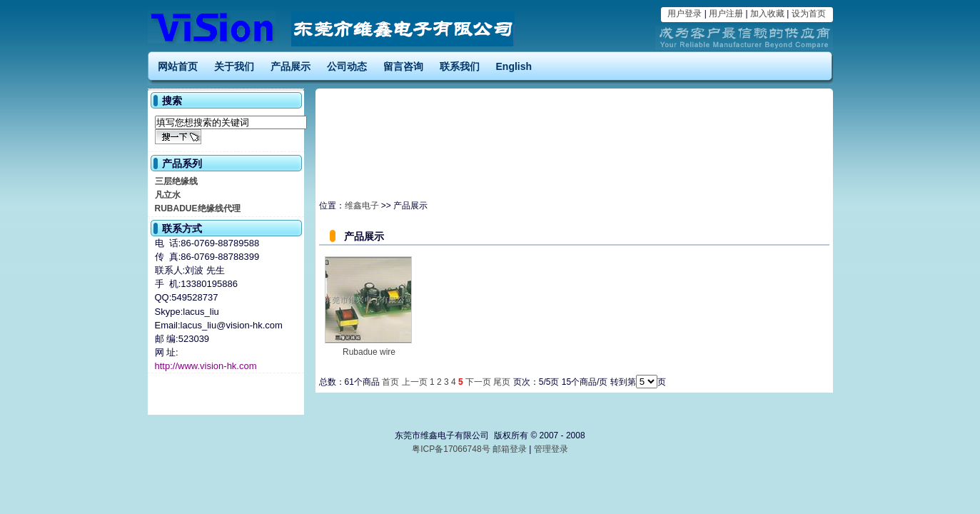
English (514, 66)
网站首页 (178, 66)
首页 (390, 382)
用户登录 (685, 14)
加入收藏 (767, 14)
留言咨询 (403, 66)
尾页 (502, 382)
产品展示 (291, 66)
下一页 (478, 382)
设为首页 (809, 14)
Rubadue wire (369, 352)
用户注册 (726, 14)
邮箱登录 (510, 449)
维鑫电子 (362, 206)
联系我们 (460, 66)
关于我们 (234, 66)
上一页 (415, 382)
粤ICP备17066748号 (452, 449)
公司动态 (347, 66)
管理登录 (551, 449)
